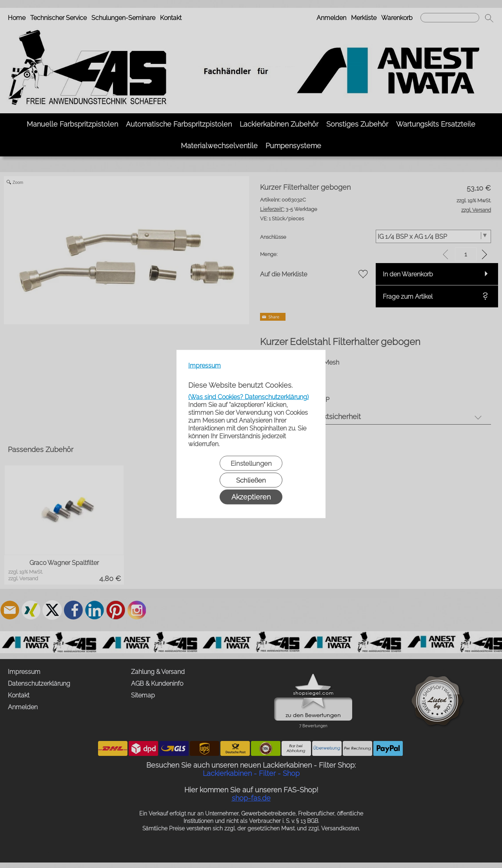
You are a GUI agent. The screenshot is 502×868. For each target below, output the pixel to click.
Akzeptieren (251, 497)
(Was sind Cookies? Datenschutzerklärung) (248, 397)
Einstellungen (251, 463)
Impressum (205, 366)
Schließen (251, 480)
